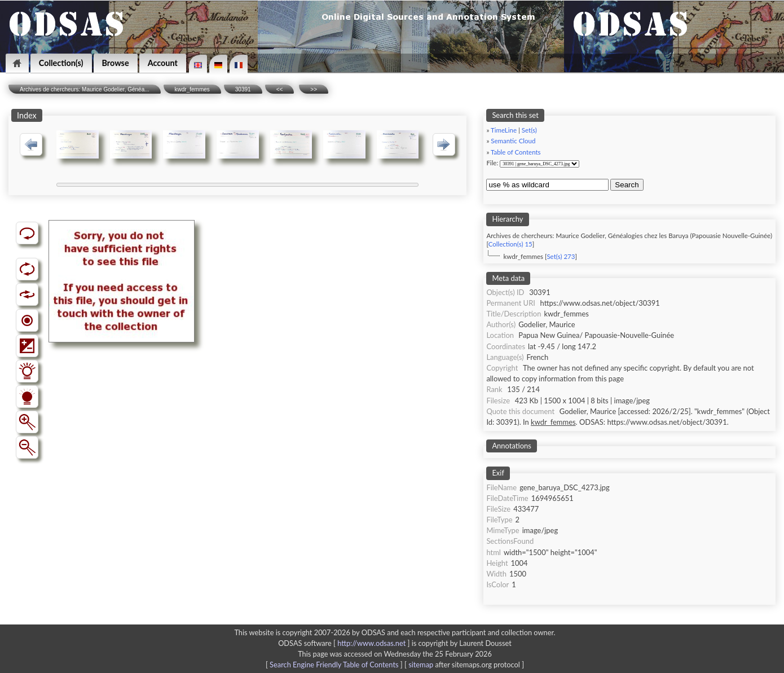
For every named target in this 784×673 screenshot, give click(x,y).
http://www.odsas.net (371, 643)
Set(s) (529, 130)
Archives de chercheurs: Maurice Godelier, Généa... (85, 89)
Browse (116, 63)
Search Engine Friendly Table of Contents (334, 665)
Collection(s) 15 (510, 244)
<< (280, 89)
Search (627, 185)
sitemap (421, 665)
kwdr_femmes (192, 89)
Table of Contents (516, 152)
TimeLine (504, 130)
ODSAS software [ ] (345, 643)
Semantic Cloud (513, 141)
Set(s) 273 (561, 256)
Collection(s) (61, 63)
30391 (243, 89)
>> (314, 89)
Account (163, 63)
